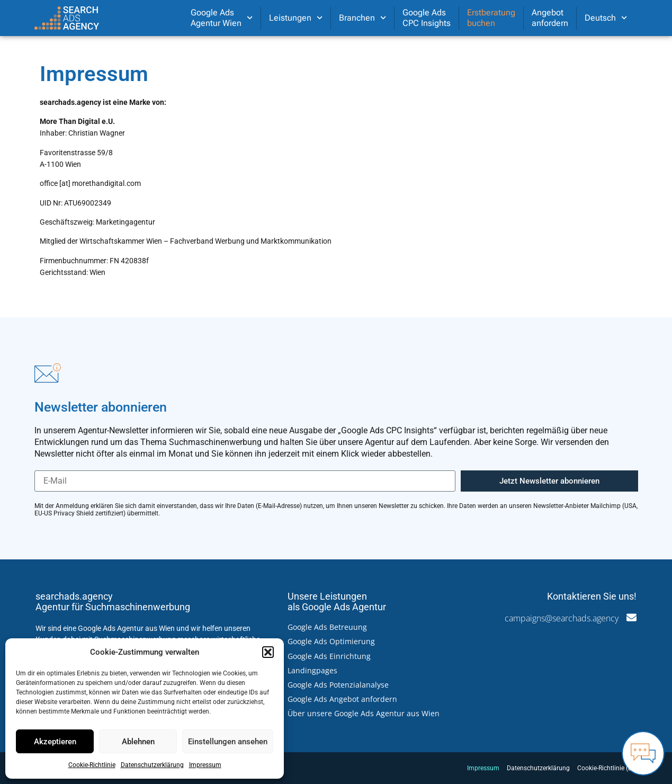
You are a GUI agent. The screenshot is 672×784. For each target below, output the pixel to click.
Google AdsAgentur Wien (222, 18)
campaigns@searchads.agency (562, 618)
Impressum (205, 765)
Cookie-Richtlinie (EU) (608, 768)
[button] (268, 652)
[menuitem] (606, 18)
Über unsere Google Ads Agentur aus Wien (364, 713)
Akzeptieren (55, 742)
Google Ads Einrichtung (329, 656)
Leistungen (296, 18)
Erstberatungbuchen (491, 18)
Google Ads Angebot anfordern (342, 699)
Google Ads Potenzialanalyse (338, 685)
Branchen (362, 18)
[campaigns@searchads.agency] (631, 617)
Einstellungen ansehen (228, 742)
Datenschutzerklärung (152, 765)
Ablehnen (138, 742)
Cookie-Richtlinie (92, 765)
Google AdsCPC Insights (427, 18)
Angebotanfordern (550, 18)
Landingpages (312, 670)
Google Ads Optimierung (331, 641)
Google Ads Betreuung (327, 627)
